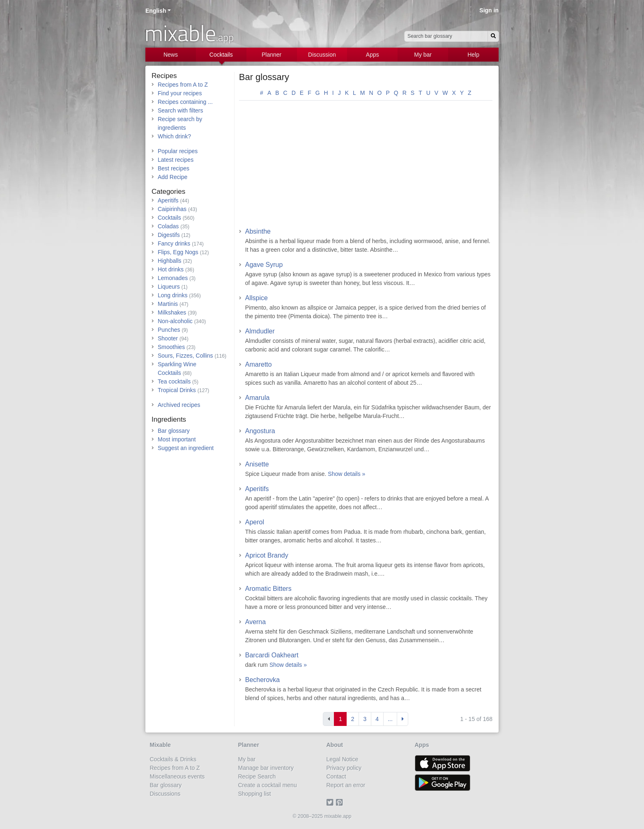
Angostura (260, 431)
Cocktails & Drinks (173, 759)
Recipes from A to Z (183, 85)
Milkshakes (172, 312)
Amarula (258, 398)
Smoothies (171, 347)
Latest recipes (176, 160)
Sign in (489, 10)
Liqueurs (169, 287)
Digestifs (169, 235)
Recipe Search (257, 776)
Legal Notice (343, 759)
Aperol (255, 522)
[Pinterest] (341, 802)
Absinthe (258, 231)
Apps (373, 55)
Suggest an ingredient (186, 448)
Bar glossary (264, 77)
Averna (255, 622)
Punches (169, 330)
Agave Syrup (264, 265)
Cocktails (221, 55)
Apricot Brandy (267, 555)
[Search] (493, 36)
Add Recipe (172, 177)
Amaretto (259, 364)
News (171, 55)
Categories (168, 192)
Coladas (168, 226)
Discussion (322, 55)
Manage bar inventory (266, 768)
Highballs (170, 261)
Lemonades (173, 278)
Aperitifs (257, 489)
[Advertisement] (366, 167)
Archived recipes (179, 405)
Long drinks (172, 295)
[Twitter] (331, 802)
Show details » (346, 474)
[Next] (402, 719)
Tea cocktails (174, 381)
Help (473, 55)
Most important (177, 439)
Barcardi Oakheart (272, 655)
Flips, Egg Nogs (178, 252)
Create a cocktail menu (268, 785)
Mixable (160, 745)
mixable (189, 33)
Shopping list (255, 794)
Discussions (165, 794)
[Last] (390, 719)
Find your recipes (180, 93)
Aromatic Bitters (268, 589)
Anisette (257, 464)
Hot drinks (171, 269)
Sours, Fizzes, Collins (185, 356)
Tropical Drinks (177, 390)
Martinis (168, 304)
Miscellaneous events (177, 776)
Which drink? (174, 136)
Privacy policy (344, 768)
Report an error (346, 785)
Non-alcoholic (175, 321)
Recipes (164, 76)
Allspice (256, 298)
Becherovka (263, 680)
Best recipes (174, 168)
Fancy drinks (174, 243)
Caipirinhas (172, 209)
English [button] (156, 11)
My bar (423, 55)
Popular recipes (178, 151)
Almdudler (260, 331)
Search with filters (180, 110)
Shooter (168, 338)
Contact (336, 776)
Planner (271, 55)
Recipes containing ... (185, 102)
